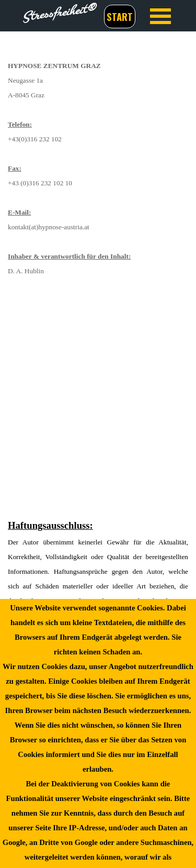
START (120, 16)
